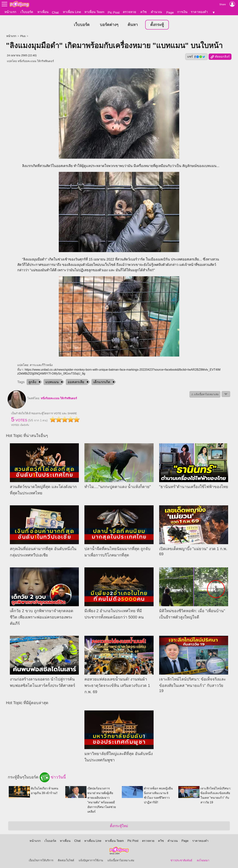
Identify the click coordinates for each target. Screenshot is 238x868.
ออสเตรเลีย (76, 381)
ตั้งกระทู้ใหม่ (119, 825)
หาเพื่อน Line (72, 12)
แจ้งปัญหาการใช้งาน (91, 860)
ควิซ (144, 12)
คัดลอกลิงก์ (220, 56)
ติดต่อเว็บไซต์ (66, 860)
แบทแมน (52, 381)
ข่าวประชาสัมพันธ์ (181, 860)
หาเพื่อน (43, 12)
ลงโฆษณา (203, 860)
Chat (55, 12)
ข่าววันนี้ (53, 777)
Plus (23, 35)
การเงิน (182, 12)
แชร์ (196, 56)
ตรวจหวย (130, 12)
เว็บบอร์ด (27, 12)
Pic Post (114, 12)
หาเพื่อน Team (94, 12)
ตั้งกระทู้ (157, 24)
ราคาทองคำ (199, 12)
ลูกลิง (32, 381)
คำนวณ (156, 12)
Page (170, 12)
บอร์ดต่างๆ (109, 24)
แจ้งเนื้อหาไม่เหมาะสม (121, 860)
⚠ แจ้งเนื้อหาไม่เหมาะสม (205, 394)
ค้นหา (133, 24)
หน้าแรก (10, 12)
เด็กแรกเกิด (102, 381)
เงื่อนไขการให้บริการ (41, 860)
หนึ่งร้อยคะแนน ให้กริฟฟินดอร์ (36, 61)
